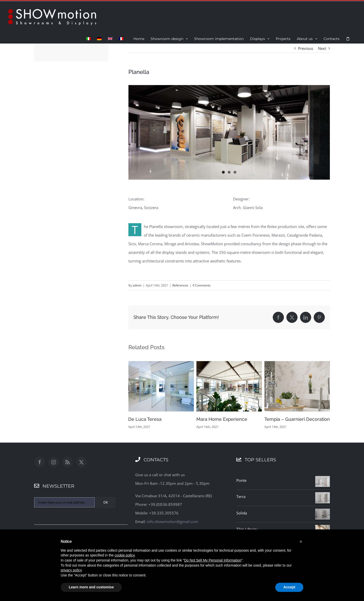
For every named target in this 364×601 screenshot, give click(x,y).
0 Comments (202, 285)
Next (322, 48)
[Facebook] (40, 462)
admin (137, 285)
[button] (301, 542)
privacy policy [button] (71, 570)
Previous (306, 48)
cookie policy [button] (124, 555)
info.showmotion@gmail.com (173, 522)
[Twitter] (81, 462)
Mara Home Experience (222, 419)
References (180, 285)
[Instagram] (54, 462)
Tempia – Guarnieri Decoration (297, 419)
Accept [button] (289, 587)
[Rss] (67, 462)
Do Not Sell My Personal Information (213, 560)
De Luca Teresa (145, 419)
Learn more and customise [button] (91, 587)
